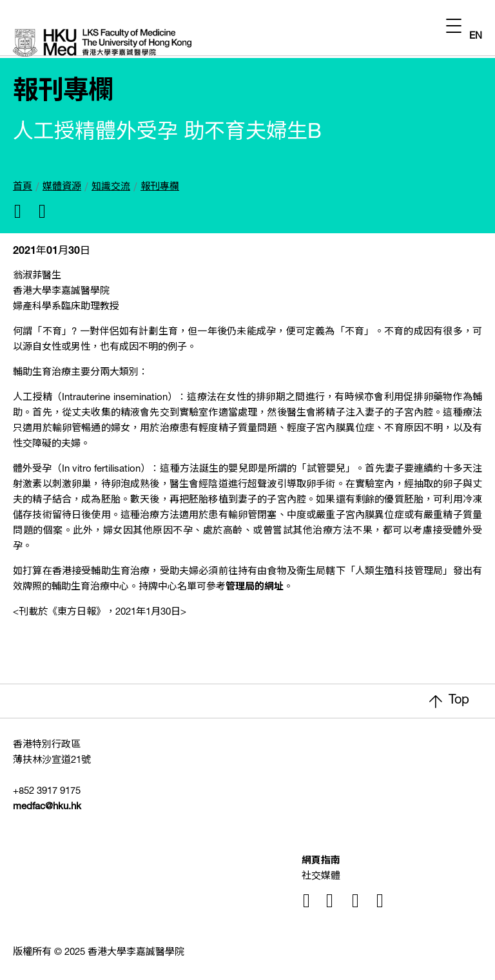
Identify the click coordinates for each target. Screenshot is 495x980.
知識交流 (111, 187)
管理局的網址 (255, 587)
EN (476, 36)
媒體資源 (62, 187)
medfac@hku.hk (47, 807)
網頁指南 (321, 861)
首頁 (23, 187)
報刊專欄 (160, 187)
